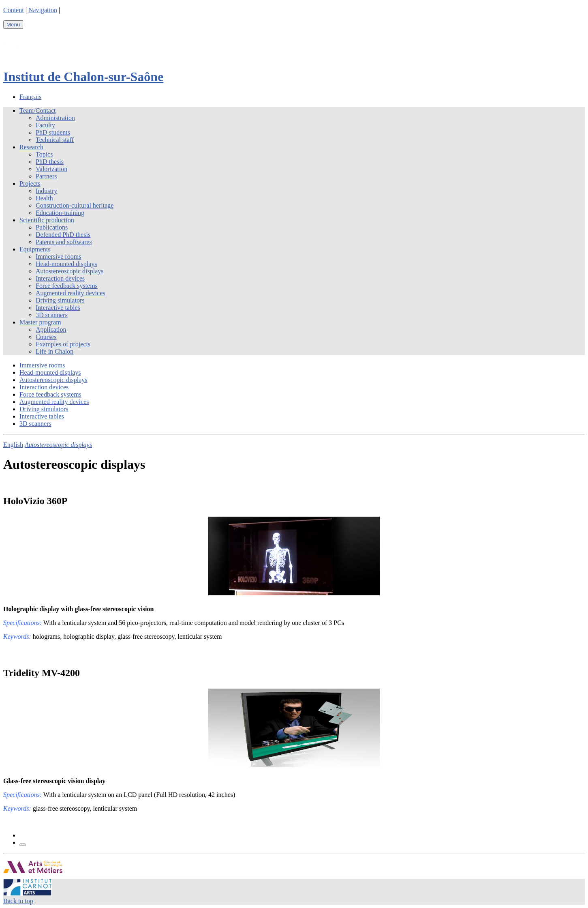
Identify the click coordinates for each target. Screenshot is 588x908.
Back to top (18, 901)
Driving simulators (60, 300)
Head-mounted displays (66, 264)
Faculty (45, 125)
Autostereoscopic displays (70, 271)
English (13, 445)
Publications (52, 227)
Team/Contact (38, 111)
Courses (46, 337)
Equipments (35, 249)
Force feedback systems (67, 286)
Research (31, 147)
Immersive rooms (58, 257)
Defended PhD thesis (63, 235)
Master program (40, 322)
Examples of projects (63, 344)
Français (30, 97)
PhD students (53, 132)
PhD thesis (50, 162)
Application (51, 329)
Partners (46, 176)
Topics (44, 154)
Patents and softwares (64, 242)
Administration (55, 118)
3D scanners (52, 315)
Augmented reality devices (71, 293)
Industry (46, 191)
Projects (30, 184)
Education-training (60, 213)
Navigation (43, 10)
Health (44, 198)
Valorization (51, 169)
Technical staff (55, 140)
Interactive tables (58, 308)
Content (14, 10)
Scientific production (47, 220)
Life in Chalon (55, 351)
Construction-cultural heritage (75, 205)
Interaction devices (60, 278)
